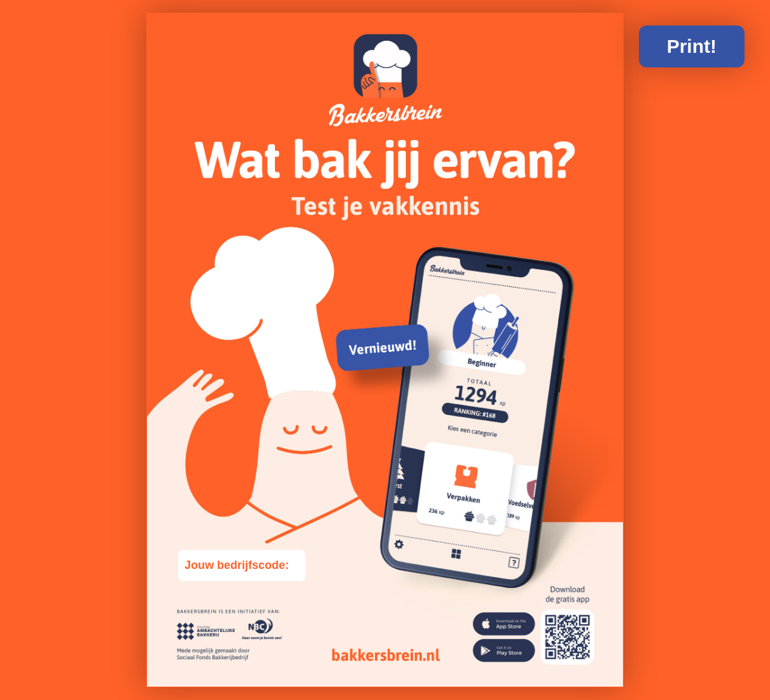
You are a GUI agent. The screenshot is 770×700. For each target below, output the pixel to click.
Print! (692, 46)
